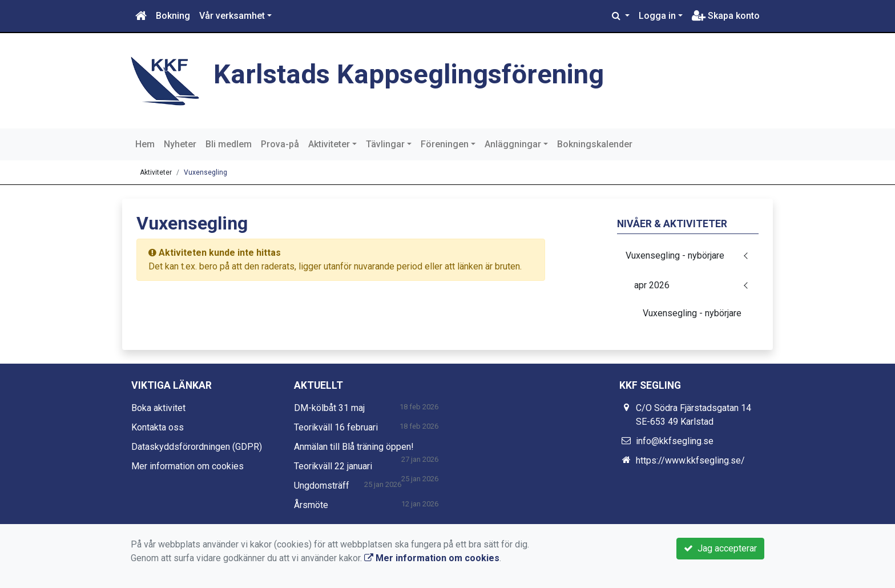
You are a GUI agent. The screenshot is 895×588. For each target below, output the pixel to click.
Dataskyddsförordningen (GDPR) (197, 447)
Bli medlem (229, 144)
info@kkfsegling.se (675, 441)
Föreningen (445, 144)
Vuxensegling (205, 172)
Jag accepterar (720, 548)
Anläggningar (513, 144)
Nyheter (180, 144)
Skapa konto (726, 16)
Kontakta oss (158, 427)
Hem (145, 144)
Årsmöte (311, 505)
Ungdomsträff (322, 486)
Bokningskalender (595, 144)
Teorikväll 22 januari (333, 466)
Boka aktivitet (158, 408)
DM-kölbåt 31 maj (329, 408)
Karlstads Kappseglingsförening (409, 74)
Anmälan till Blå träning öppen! (354, 447)
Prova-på (280, 144)
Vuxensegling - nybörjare (675, 255)
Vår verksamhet (232, 16)
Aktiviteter (329, 144)
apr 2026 (652, 285)
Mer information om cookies (188, 466)
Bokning (173, 16)
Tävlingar (385, 144)
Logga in (657, 16)
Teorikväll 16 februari (336, 427)
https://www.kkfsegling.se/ (690, 460)
